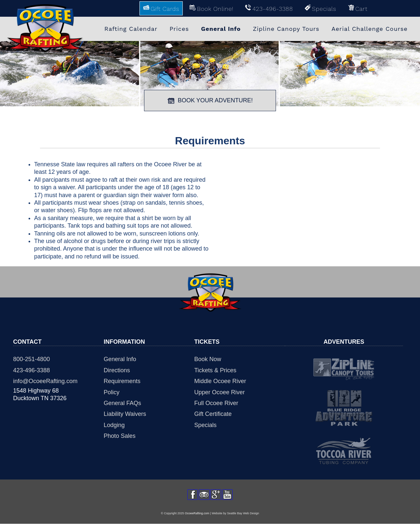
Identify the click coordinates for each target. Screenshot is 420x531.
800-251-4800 (31, 359)
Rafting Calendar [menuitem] (131, 29)
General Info (120, 359)
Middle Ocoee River (220, 381)
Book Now (208, 359)
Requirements (122, 381)
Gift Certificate (213, 414)
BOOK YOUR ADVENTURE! (210, 101)
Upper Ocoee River (220, 392)
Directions (117, 370)
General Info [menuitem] (221, 29)
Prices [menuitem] (179, 29)
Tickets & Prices (215, 370)
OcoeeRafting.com (197, 520)
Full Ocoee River (216, 403)
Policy (112, 392)
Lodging (114, 425)
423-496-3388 (31, 370)
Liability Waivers (125, 414)
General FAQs (122, 403)
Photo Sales (120, 436)
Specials (205, 425)
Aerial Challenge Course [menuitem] (369, 29)
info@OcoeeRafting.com (45, 381)
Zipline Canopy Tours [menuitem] (286, 29)
